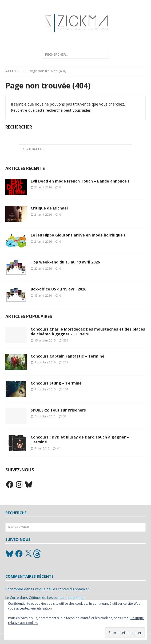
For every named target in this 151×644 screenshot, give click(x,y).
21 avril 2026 (43, 187)
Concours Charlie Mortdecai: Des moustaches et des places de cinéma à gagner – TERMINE (88, 331)
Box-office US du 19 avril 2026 (58, 289)
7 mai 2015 (42, 448)
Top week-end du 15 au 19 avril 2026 (65, 262)
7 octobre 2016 (45, 362)
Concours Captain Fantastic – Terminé (67, 356)
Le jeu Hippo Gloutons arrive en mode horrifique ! (78, 235)
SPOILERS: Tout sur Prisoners (58, 410)
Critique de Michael (49, 208)
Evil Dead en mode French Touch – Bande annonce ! (80, 181)
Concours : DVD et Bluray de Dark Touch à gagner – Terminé (80, 439)
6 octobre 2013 (45, 416)
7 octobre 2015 (45, 389)
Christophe (14, 589)
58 (65, 416)
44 (59, 448)
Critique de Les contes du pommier (61, 589)
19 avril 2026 (43, 295)
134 (66, 389)
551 (66, 340)
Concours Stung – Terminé (56, 383)
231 (66, 362)
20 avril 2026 (43, 268)
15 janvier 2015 (45, 340)
